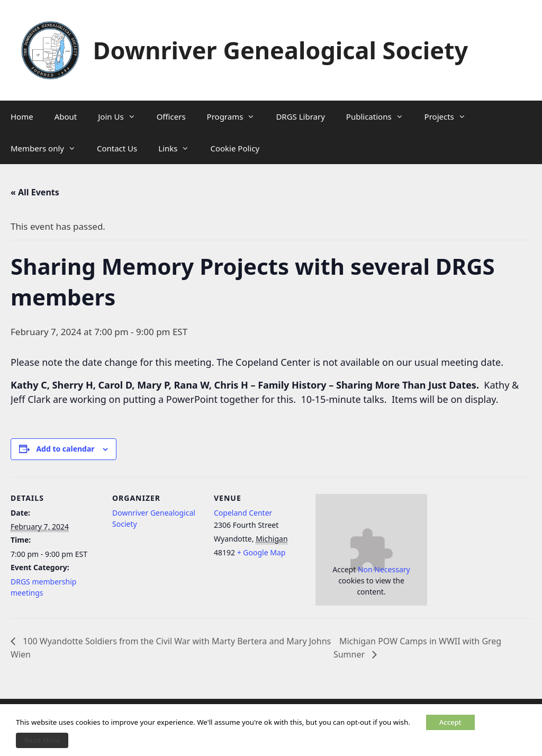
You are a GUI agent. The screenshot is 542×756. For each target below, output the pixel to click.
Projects (450, 116)
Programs (236, 116)
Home (22, 116)
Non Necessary (384, 569)
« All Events (35, 192)
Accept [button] (450, 722)
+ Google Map (261, 552)
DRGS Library (300, 116)
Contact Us (117, 148)
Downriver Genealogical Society (281, 50)
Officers (171, 116)
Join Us (122, 116)
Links (179, 148)
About (66, 116)
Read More (42, 740)
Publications (380, 116)
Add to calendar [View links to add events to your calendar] (65, 449)
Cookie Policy (235, 148)
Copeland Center (243, 513)
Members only (48, 148)
